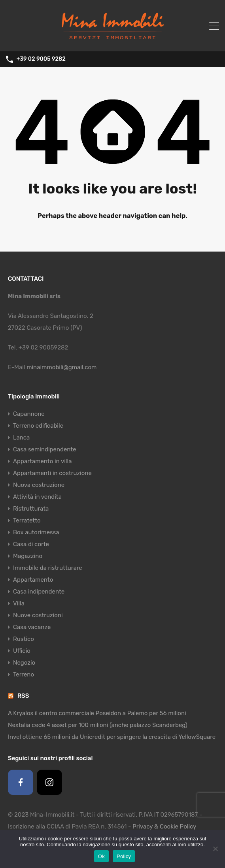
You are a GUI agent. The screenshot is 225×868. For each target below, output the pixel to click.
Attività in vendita (37, 497)
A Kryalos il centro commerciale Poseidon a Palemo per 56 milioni (97, 713)
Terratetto (27, 520)
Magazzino (28, 556)
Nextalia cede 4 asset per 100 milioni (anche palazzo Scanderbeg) (98, 725)
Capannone (29, 414)
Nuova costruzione (39, 485)
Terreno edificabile (38, 426)
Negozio (24, 663)
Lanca (21, 438)
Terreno (24, 674)
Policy (124, 856)
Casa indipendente (39, 592)
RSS (23, 696)
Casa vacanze (32, 627)
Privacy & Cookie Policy (164, 827)
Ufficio (22, 651)
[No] (215, 849)
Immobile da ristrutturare (48, 568)
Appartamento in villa (42, 461)
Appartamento (33, 580)
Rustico (24, 639)
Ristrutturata (31, 509)
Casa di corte (31, 544)
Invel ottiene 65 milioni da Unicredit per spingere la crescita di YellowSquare (112, 737)
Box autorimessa (36, 532)
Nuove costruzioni (38, 615)
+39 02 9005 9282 (41, 59)
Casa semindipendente (45, 449)
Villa (19, 603)
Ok (101, 856)
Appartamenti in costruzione (52, 473)
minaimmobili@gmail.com (61, 367)
